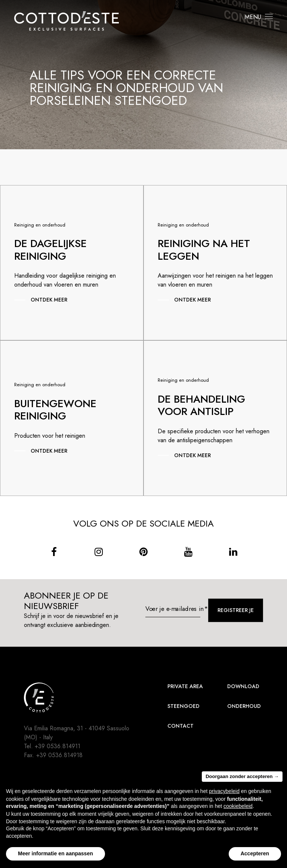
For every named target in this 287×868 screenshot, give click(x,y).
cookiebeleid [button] (238, 806)
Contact (180, 726)
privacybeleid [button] (224, 791)
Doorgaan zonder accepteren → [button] (242, 776)
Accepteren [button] (255, 853)
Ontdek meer (49, 300)
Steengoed (183, 706)
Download (243, 686)
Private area (185, 686)
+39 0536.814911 (58, 746)
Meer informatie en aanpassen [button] (55, 853)
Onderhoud (244, 706)
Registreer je (236, 610)
